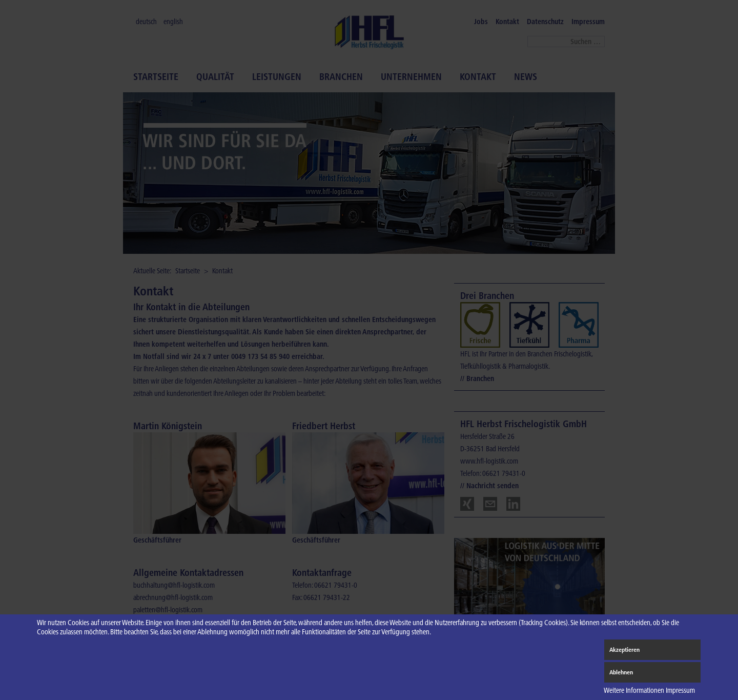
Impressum (680, 690)
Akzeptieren (624, 649)
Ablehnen (621, 672)
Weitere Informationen (634, 690)
